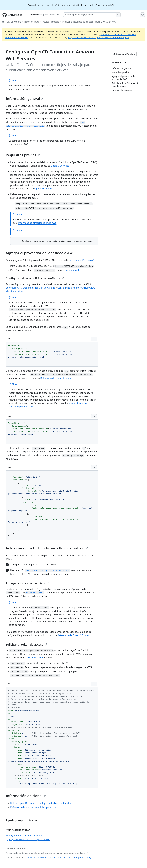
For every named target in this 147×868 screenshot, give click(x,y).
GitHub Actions (14, 22)
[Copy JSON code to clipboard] (94, 339)
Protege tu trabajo (50, 22)
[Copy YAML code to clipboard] (94, 684)
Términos (31, 857)
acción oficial (72, 270)
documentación (35, 657)
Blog (89, 857)
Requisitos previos (23, 155)
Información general (25, 99)
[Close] (139, 5)
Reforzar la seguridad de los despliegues (81, 22)
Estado (53, 857)
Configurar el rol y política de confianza (35, 278)
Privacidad (42, 857)
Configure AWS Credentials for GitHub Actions (30, 288)
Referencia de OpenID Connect (57, 378)
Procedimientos (31, 22)
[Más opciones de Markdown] (139, 54)
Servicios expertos (76, 857)
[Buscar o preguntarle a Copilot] (92, 15)
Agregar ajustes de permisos (27, 583)
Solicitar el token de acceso (26, 644)
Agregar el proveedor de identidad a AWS (42, 253)
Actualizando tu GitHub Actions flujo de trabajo (47, 548)
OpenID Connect (60, 166)
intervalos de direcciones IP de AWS (37, 223)
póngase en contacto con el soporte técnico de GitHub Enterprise (98, 37)
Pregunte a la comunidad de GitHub (24, 835)
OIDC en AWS (110, 22)
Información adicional (26, 796)
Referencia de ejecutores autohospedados (33, 807)
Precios (62, 857)
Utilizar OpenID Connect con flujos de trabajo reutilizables (41, 803)
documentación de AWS (81, 260)
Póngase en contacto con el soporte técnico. (28, 840)
